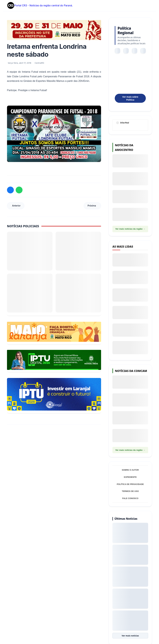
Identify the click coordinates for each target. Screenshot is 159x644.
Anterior (16, 206)
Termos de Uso (130, 491)
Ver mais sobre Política (130, 98)
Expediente (130, 477)
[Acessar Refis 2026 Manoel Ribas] (54, 360)
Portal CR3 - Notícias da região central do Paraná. (40, 6)
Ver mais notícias (130, 636)
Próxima (92, 206)
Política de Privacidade (130, 484)
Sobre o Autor (130, 470)
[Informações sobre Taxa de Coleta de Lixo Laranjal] (54, 394)
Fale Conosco (130, 498)
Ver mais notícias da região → (130, 229)
